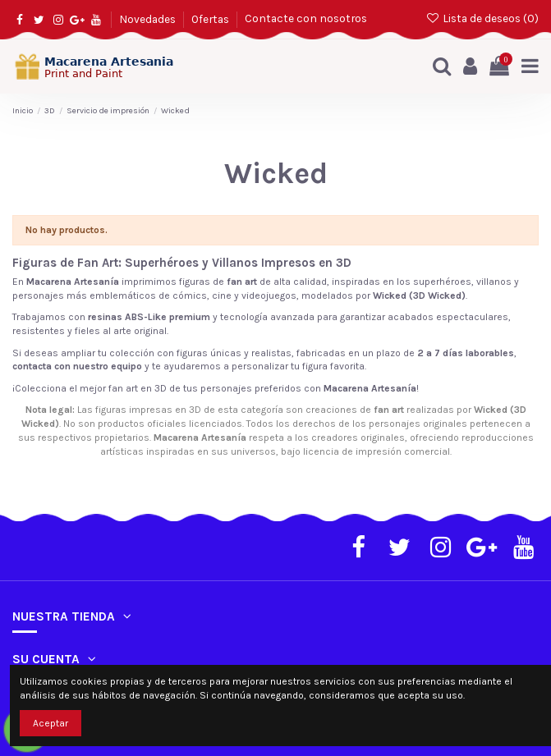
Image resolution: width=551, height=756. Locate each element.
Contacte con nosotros (306, 18)
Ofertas (211, 18)
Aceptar (51, 723)
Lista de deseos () (482, 18)
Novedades (149, 18)
